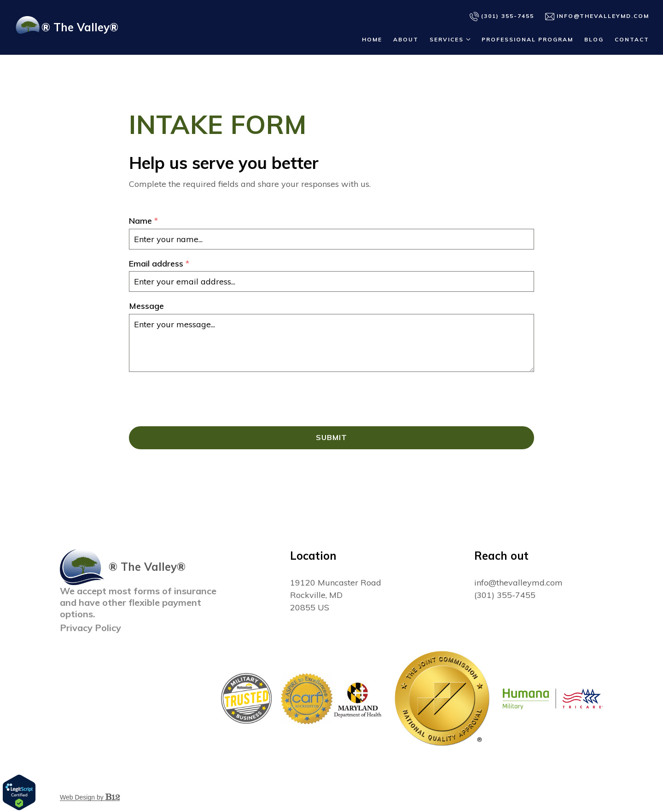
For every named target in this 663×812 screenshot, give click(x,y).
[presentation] (199, 399)
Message (146, 306)
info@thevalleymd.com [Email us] (597, 17)
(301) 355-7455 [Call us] (502, 17)
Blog (594, 39)
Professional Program (527, 39)
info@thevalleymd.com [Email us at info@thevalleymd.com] (518, 583)
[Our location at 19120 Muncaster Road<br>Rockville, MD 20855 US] (336, 595)
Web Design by (90, 797)
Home (372, 39)
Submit (331, 438)
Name (143, 221)
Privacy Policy (90, 628)
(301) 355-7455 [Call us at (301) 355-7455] (505, 595)
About (406, 39)
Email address (159, 264)
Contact (632, 39)
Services (447, 39)
